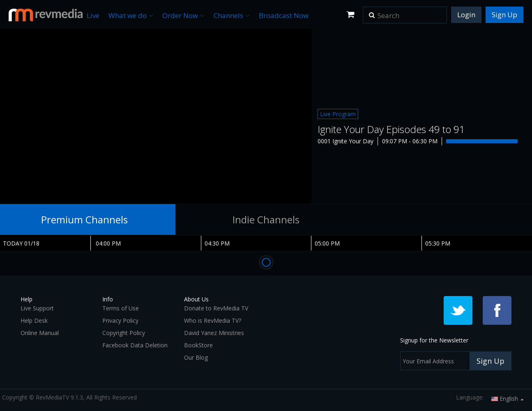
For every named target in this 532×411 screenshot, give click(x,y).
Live (93, 15)
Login (466, 15)
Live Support (37, 308)
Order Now (183, 15)
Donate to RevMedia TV (216, 308)
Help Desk (34, 320)
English (508, 398)
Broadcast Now (284, 15)
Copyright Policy (124, 333)
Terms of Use (121, 308)
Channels (232, 15)
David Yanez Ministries (214, 333)
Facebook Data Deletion (135, 345)
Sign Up (504, 15)
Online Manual (40, 333)
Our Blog (196, 357)
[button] (372, 12)
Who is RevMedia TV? (213, 320)
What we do (131, 15)
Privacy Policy (120, 320)
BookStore (198, 345)
